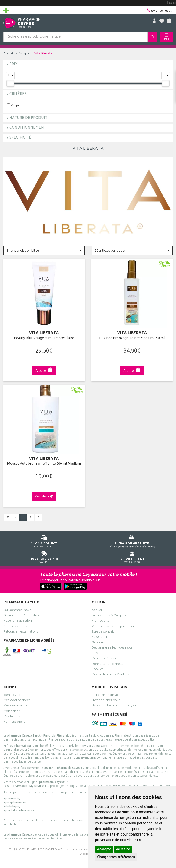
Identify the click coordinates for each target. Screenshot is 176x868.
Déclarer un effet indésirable (112, 648)
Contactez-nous (15, 627)
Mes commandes (16, 706)
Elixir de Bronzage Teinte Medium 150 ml (132, 339)
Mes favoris (12, 717)
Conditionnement (28, 128)
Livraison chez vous (106, 701)
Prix (13, 64)
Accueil (9, 54)
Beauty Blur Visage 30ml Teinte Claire (44, 339)
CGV (95, 654)
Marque (24, 54)
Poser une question (18, 621)
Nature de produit (28, 118)
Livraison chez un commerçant (114, 706)
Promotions (100, 621)
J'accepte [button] (104, 849)
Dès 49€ (132, 541)
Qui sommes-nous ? (19, 611)
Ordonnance (101, 643)
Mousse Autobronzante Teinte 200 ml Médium (44, 464)
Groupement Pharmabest (22, 616)
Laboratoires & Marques (109, 616)
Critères (18, 94)
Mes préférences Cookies (110, 675)
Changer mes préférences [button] (116, 857)
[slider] (10, 83)
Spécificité (20, 138)
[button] (44, 250)
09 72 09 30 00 (132, 556)
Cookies (98, 670)
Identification (13, 696)
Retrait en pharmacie (106, 696)
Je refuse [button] (123, 849)
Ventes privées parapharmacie (114, 627)
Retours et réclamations (21, 632)
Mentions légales (104, 659)
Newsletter (99, 638)
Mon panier (12, 712)
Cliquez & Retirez (44, 541)
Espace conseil (103, 632)
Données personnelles (108, 665)
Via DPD (44, 556)
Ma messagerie (14, 722)
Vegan (14, 105)
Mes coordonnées (17, 701)
